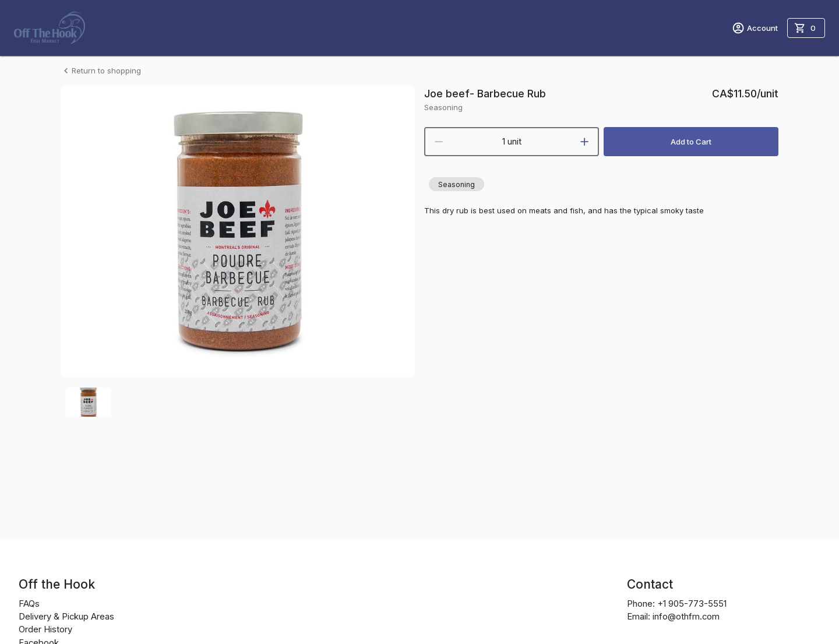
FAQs (29, 604)
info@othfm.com (686, 617)
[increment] (584, 142)
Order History (45, 629)
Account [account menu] (755, 28)
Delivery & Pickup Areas (66, 617)
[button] (456, 184)
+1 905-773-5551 (692, 604)
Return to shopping (101, 71)
